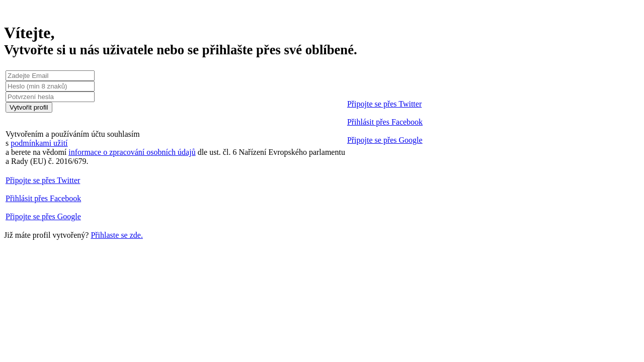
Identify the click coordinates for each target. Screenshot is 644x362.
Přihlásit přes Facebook (385, 122)
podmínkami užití (39, 143)
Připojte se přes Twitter (384, 104)
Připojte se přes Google (385, 140)
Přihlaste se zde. (117, 235)
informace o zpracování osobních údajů (132, 152)
